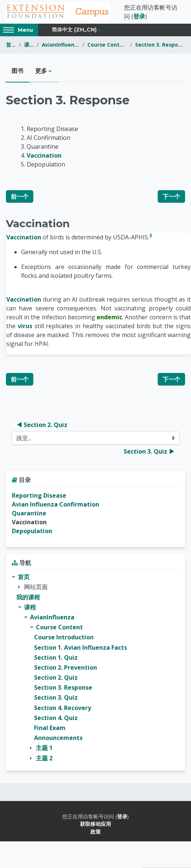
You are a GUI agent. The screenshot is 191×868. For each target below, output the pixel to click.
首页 (11, 45)
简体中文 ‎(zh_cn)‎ (74, 30)
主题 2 (44, 758)
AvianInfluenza (60, 45)
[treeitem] (95, 668)
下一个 (171, 196)
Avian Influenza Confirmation (56, 504)
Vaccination (44, 155)
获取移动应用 (95, 824)
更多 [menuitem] (41, 71)
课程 (29, 45)
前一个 (20, 196)
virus (25, 326)
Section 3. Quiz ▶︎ (149, 451)
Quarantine (29, 513)
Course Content (107, 45)
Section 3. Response (160, 45)
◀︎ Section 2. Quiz (42, 425)
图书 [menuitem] (17, 71)
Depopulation (32, 531)
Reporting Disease (39, 495)
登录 (139, 16)
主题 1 (44, 748)
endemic (109, 317)
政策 (95, 832)
